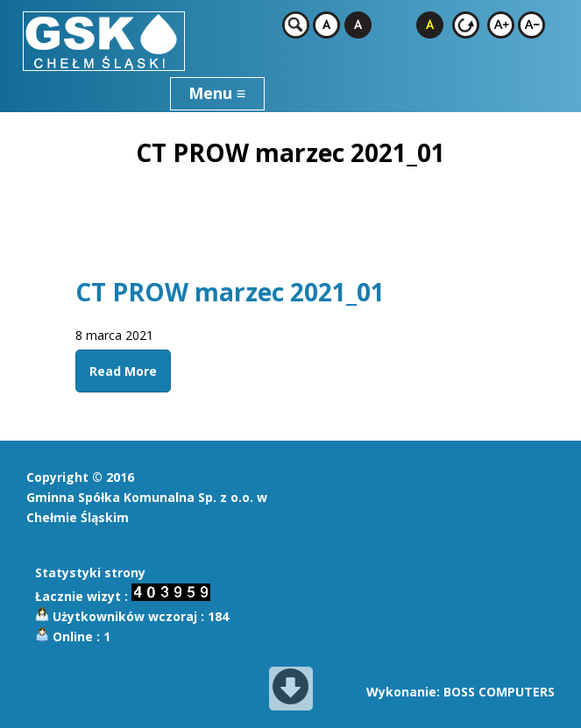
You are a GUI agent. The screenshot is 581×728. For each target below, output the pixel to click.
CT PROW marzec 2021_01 (230, 292)
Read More (123, 371)
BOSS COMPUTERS (499, 692)
